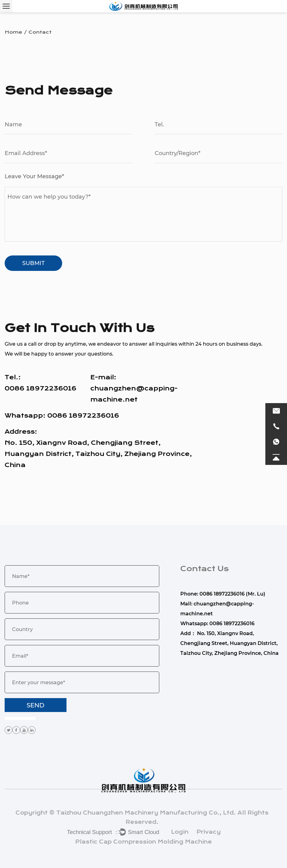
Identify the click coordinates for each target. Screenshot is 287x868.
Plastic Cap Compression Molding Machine (143, 842)
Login (180, 832)
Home (13, 32)
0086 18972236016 (83, 416)
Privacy (209, 832)
